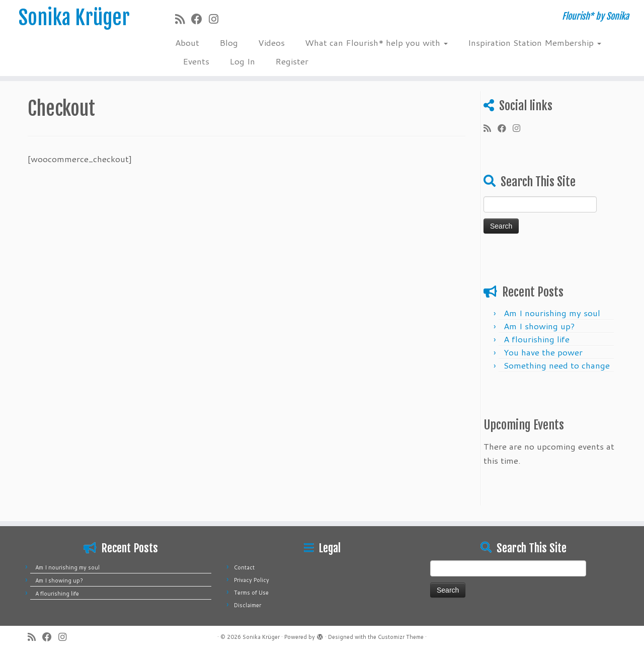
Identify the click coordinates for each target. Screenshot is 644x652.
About (187, 42)
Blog (229, 42)
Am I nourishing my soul (552, 313)
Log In (242, 61)
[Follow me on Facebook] (200, 19)
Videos (271, 42)
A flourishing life (537, 339)
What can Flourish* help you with (376, 42)
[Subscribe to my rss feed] (183, 19)
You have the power (543, 352)
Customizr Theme (401, 637)
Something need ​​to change (557, 365)
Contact (244, 567)
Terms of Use (251, 593)
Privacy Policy (252, 580)
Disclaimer (248, 605)
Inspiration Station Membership (535, 42)
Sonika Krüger (74, 18)
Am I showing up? (539, 326)
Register (292, 61)
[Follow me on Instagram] (217, 19)
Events (196, 61)
